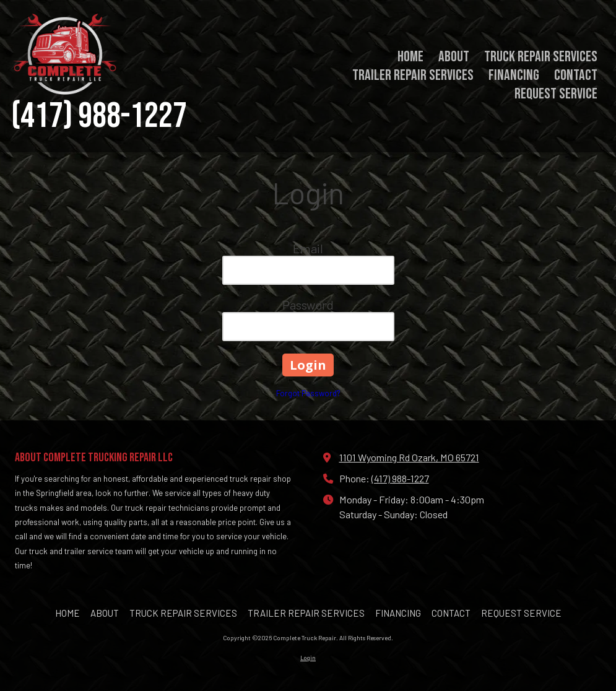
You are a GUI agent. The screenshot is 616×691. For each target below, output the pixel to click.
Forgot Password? (308, 393)
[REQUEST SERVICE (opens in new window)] (556, 95)
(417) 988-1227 (400, 478)
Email (308, 248)
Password (308, 305)
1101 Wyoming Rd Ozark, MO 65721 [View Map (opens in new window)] (409, 457)
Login (308, 658)
